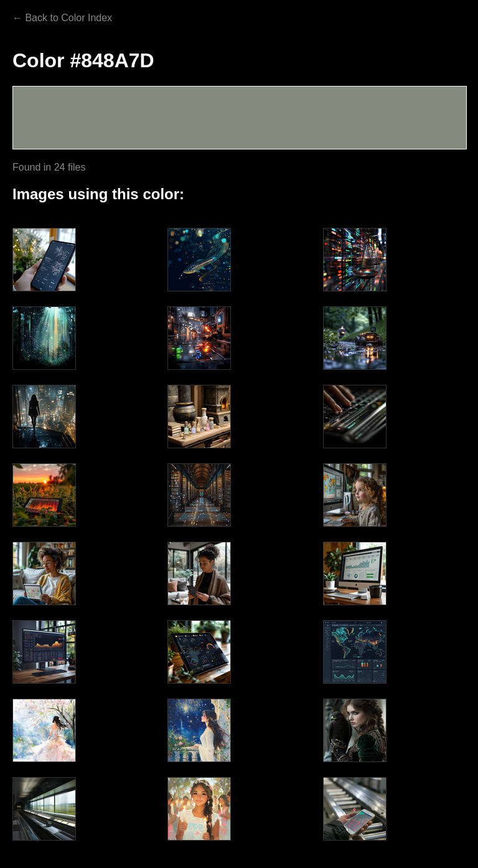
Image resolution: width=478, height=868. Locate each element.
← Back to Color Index (62, 18)
